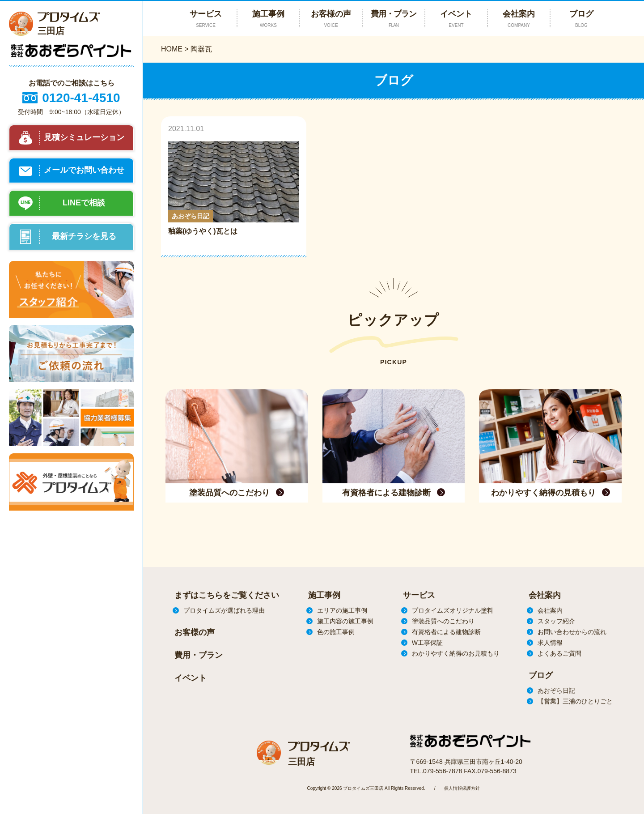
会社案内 (519, 19)
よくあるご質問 (559, 653)
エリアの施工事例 (342, 610)
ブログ (581, 19)
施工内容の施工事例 (345, 621)
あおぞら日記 (556, 690)
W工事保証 (427, 643)
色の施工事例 (336, 632)
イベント (456, 19)
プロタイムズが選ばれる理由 (224, 610)
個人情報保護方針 (462, 788)
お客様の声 (331, 19)
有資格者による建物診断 (446, 632)
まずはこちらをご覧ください (227, 595)
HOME (172, 49)
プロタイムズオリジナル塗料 (453, 610)
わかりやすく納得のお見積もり (456, 653)
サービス (419, 595)
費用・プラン (394, 19)
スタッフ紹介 (556, 621)
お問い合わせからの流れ (572, 632)
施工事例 (324, 595)
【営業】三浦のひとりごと (575, 701)
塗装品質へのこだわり (443, 621)
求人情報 (550, 643)
